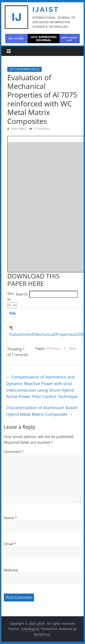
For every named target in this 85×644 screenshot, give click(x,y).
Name (10, 518)
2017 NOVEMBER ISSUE (24, 69)
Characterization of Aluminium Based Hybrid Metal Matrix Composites (42, 411)
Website (11, 570)
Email (10, 544)
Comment (14, 452)
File (12, 313)
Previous (54, 348)
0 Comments (40, 129)
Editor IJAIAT (19, 129)
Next (73, 348)
